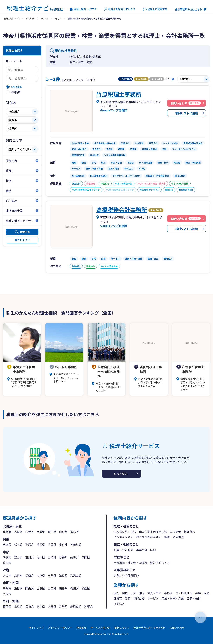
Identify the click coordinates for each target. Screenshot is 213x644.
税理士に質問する (155, 9)
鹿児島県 (76, 606)
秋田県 (52, 532)
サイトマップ (36, 628)
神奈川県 (30, 18)
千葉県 (52, 545)
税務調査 (178, 537)
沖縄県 (89, 606)
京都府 (18, 575)
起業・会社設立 (123, 550)
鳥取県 (7, 588)
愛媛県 (86, 588)
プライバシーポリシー (60, 628)
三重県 (52, 575)
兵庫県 (30, 575)
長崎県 (30, 606)
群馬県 (30, 545)
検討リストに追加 (186, 113)
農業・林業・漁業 (173, 598)
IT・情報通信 (184, 593)
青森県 (18, 532)
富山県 (18, 557)
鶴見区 (58, 18)
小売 (133, 593)
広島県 (41, 588)
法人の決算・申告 (125, 532)
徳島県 (63, 588)
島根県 (18, 588)
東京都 (63, 545)
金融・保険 (202, 593)
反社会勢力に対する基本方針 (149, 628)
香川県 (74, 588)
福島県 (74, 532)
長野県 (63, 557)
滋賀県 (63, 575)
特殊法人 (119, 604)
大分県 (52, 606)
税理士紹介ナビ (11, 18)
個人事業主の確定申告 (153, 532)
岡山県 (30, 588)
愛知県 (7, 563)
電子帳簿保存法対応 (149, 537)
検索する (25, 232)
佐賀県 (18, 606)
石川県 (30, 557)
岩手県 (30, 532)
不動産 (168, 593)
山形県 (63, 532)
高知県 (7, 594)
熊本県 (41, 606)
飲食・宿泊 (154, 593)
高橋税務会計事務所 (122, 209)
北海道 (7, 532)
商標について (122, 628)
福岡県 (7, 606)
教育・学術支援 (135, 598)
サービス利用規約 (100, 628)
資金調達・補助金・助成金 (130, 563)
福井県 (41, 557)
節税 (167, 537)
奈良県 (41, 575)
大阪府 (7, 575)
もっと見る (120, 474)
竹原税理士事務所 (119, 94)
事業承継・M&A (146, 550)
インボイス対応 (123, 537)
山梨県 (52, 557)
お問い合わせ (177, 628)
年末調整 (175, 532)
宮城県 (41, 532)
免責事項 (81, 628)
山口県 (52, 588)
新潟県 (7, 557)
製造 (125, 593)
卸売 (142, 593)
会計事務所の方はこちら (189, 9)
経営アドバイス (160, 563)
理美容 (118, 598)
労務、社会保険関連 (126, 575)
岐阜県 (74, 557)
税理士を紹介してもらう (120, 9)
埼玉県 (41, 545)
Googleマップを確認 (114, 110)
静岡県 (86, 557)
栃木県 (18, 545)
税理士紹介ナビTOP (83, 9)
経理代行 (189, 532)
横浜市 (44, 18)
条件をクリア (22, 240)
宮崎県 (63, 606)
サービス (153, 598)
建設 (116, 593)
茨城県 (7, 545)
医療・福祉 (194, 598)
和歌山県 (76, 575)
